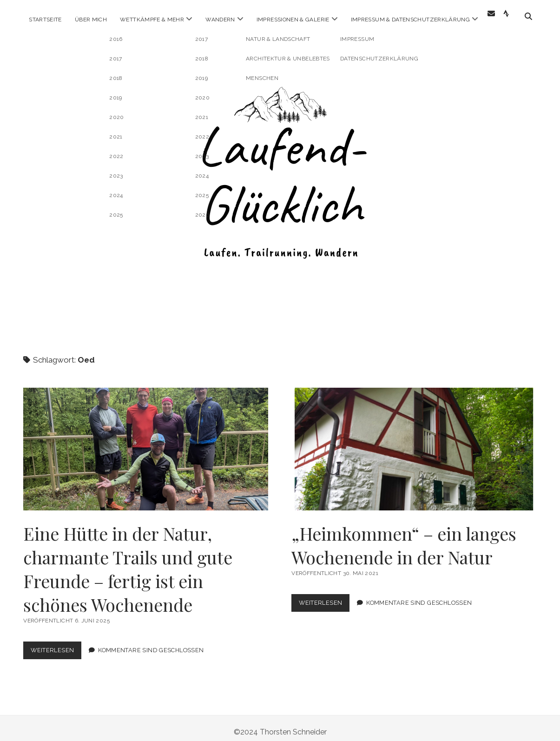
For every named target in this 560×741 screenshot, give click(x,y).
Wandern (220, 20)
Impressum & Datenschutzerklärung (411, 20)
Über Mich (91, 20)
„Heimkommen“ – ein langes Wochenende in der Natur (414, 441)
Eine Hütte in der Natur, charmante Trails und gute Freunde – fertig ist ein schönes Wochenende (146, 441)
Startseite (45, 20)
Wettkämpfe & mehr (152, 20)
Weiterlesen (56, 645)
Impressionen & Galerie (293, 20)
